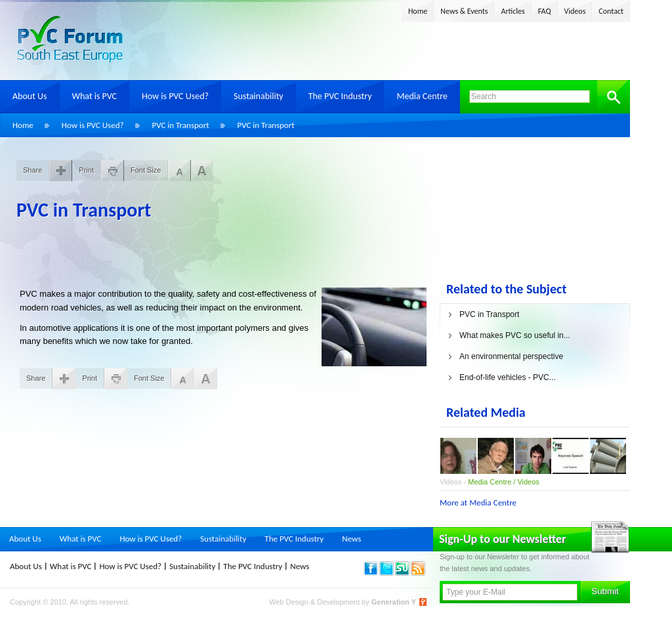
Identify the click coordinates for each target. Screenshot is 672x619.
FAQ (545, 11)
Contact (611, 11)
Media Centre (422, 96)
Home (418, 11)
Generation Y (394, 602)
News (351, 539)
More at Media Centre (478, 502)
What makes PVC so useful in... (515, 335)
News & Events (464, 11)
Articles (513, 11)
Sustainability (259, 96)
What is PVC (95, 96)
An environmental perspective (511, 356)
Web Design (290, 602)
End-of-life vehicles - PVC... (508, 377)
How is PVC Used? (175, 96)
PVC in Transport (181, 125)
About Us (30, 96)
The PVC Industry (340, 96)
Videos (575, 11)
